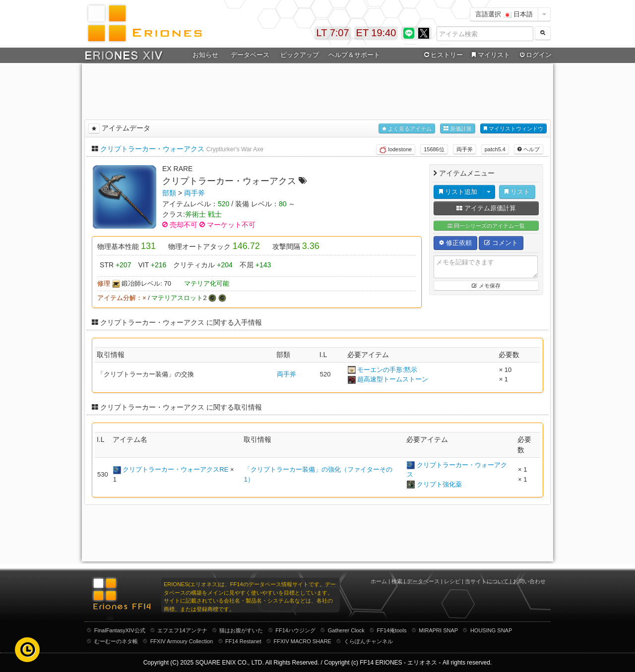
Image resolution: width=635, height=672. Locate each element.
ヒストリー (442, 55)
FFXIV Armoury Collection (182, 641)
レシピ (452, 581)
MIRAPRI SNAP (438, 630)
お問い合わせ (529, 581)
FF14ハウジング (295, 630)
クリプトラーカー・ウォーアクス (152, 149)
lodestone (396, 150)
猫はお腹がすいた (241, 630)
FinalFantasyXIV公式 (120, 630)
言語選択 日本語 (504, 14)
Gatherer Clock (346, 630)
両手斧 (465, 149)
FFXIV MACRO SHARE (303, 641)
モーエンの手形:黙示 (387, 370)
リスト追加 (458, 192)
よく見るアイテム (407, 129)
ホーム (379, 581)
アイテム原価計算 (486, 208)
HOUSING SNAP (491, 630)
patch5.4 (495, 149)
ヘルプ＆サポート (354, 55)
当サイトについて (487, 581)
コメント (501, 243)
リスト (517, 192)
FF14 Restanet (243, 641)
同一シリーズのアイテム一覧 (486, 226)
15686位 (434, 149)
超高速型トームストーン (393, 379)
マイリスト (489, 55)
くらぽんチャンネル (368, 641)
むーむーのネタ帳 (116, 641)
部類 (169, 193)
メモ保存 (486, 286)
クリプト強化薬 (439, 484)
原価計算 (458, 129)
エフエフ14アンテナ (182, 630)
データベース (250, 55)
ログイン (535, 55)
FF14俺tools (392, 630)
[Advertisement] (317, 90)
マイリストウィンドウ (513, 129)
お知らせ (205, 55)
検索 (397, 581)
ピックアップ (300, 55)
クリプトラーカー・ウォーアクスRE (175, 469)
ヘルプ (529, 149)
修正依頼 (455, 243)
